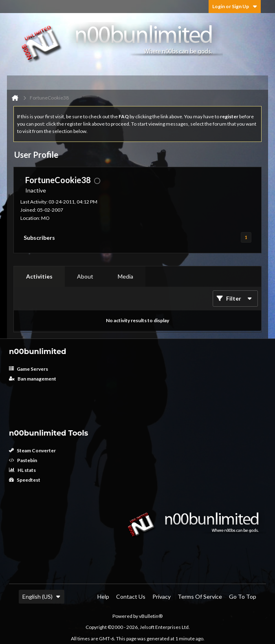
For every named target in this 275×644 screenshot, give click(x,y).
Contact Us (131, 596)
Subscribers (39, 238)
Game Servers (29, 369)
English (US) (42, 596)
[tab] (39, 277)
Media (125, 276)
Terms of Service (200, 596)
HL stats (22, 470)
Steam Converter (32, 450)
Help (103, 596)
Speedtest (25, 480)
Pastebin (23, 460)
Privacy (162, 596)
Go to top (243, 596)
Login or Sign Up (235, 6)
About (85, 276)
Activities (39, 276)
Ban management (33, 379)
